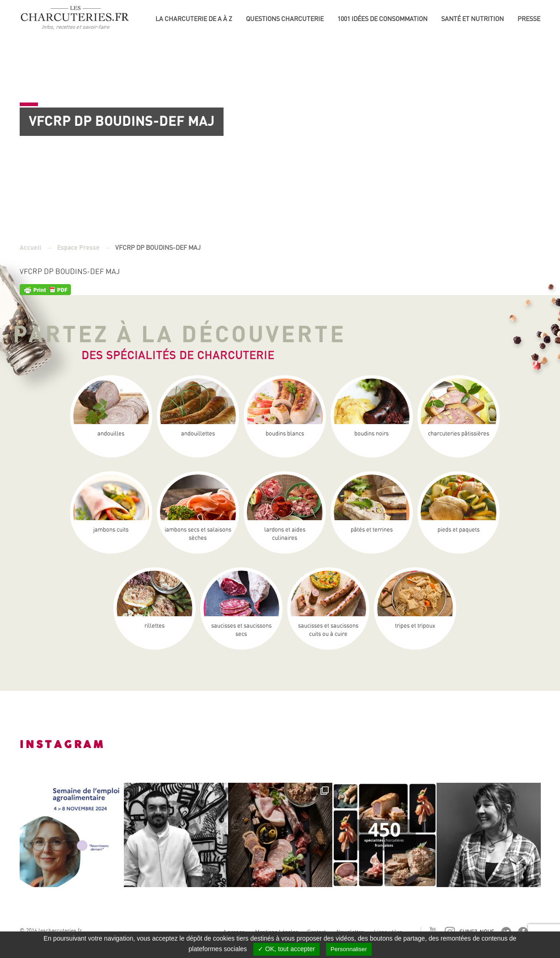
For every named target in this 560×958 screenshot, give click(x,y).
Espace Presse (78, 248)
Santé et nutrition (472, 19)
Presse (529, 19)
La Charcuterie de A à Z (194, 19)
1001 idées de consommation (382, 19)
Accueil (31, 248)
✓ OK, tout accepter (286, 949)
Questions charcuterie (285, 19)
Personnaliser (349, 949)
